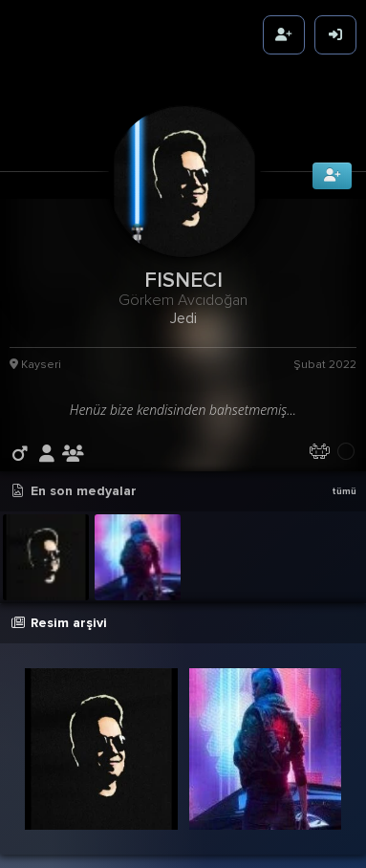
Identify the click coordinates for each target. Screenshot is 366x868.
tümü (344, 489)
